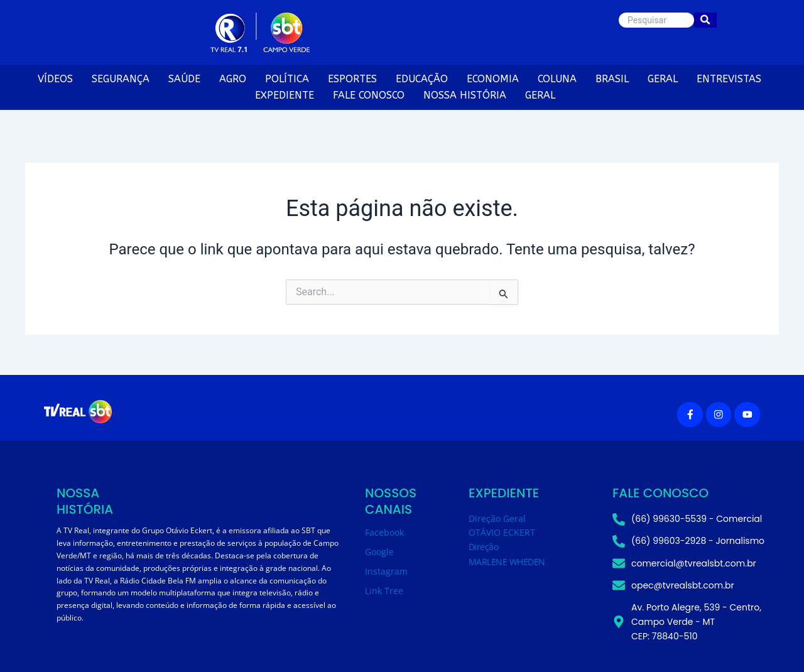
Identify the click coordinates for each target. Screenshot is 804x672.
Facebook (384, 532)
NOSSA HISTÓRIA (465, 95)
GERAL (663, 79)
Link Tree (384, 591)
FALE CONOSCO (369, 95)
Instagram (386, 571)
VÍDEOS (55, 79)
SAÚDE (184, 79)
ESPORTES (352, 79)
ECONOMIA (493, 79)
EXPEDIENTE (285, 95)
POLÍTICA (287, 79)
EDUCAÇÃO (422, 79)
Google (379, 552)
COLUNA (557, 79)
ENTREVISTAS (729, 79)
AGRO (233, 79)
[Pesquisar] (656, 20)
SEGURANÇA (121, 79)
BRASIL (612, 79)
